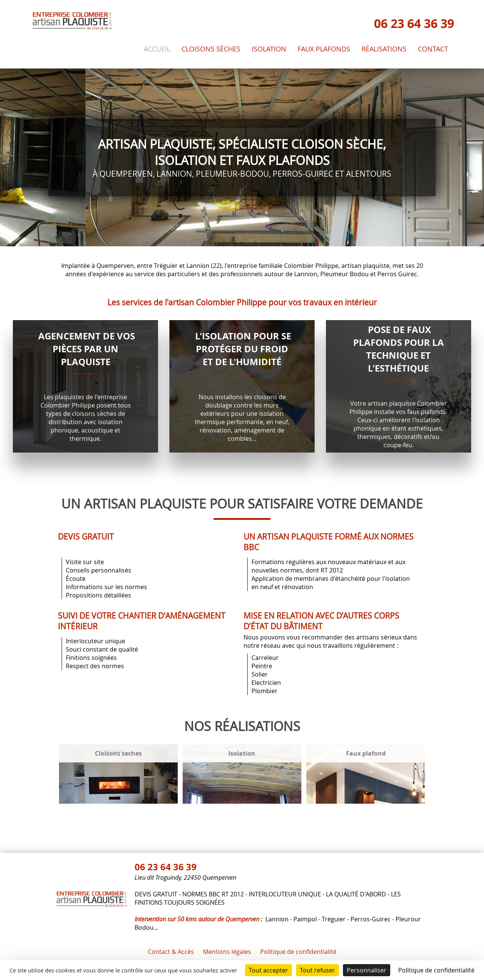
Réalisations (384, 49)
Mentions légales (227, 952)
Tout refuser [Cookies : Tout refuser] (317, 970)
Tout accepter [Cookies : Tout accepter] (268, 970)
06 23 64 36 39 (414, 23)
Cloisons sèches (211, 49)
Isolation (269, 49)
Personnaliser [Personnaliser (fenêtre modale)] (367, 970)
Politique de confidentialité (298, 952)
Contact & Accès (171, 952)
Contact (433, 49)
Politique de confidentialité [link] (436, 970)
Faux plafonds (324, 49)
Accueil (157, 49)
